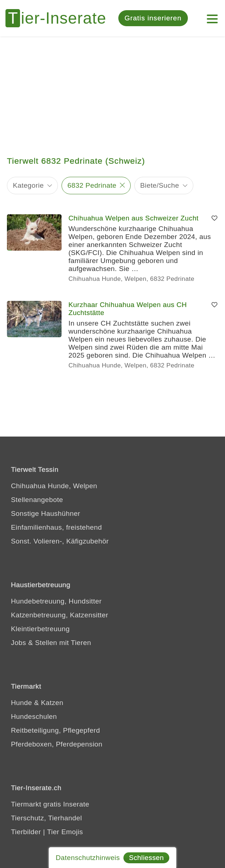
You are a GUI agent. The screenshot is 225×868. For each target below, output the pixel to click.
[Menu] (212, 15)
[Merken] (214, 218)
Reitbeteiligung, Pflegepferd (56, 730)
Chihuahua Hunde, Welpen (54, 486)
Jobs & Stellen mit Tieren (51, 643)
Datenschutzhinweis (88, 858)
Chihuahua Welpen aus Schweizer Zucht (133, 218)
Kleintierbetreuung (40, 629)
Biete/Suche (160, 185)
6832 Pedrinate (92, 185)
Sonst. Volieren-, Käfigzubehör (60, 541)
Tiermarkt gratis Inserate (50, 804)
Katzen (52, 703)
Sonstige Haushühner (46, 513)
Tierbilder (26, 832)
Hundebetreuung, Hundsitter (56, 601)
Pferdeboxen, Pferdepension (57, 744)
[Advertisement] (112, 91)
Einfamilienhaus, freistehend (56, 527)
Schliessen (146, 858)
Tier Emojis (65, 832)
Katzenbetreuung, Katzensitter (60, 615)
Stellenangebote (37, 500)
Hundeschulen (34, 716)
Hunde (21, 703)
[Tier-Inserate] (60, 18)
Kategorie (28, 185)
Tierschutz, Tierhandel (46, 818)
